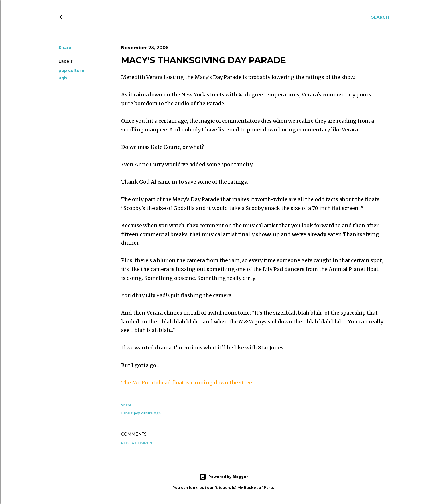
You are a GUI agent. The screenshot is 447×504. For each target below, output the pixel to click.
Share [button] (65, 48)
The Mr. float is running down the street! (188, 383)
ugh (63, 78)
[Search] (380, 17)
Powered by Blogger (224, 477)
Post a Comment (138, 443)
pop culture (71, 70)
